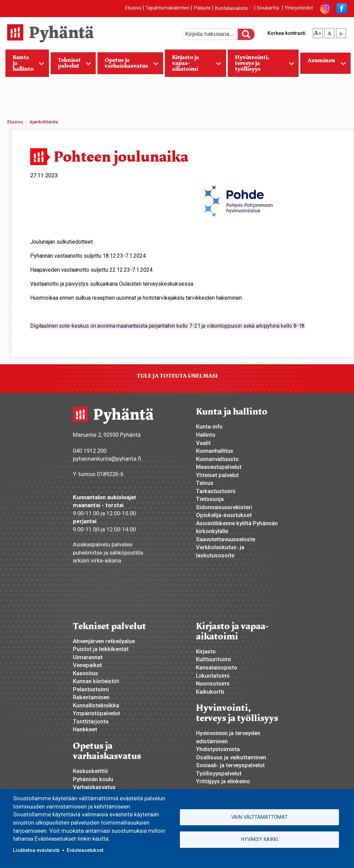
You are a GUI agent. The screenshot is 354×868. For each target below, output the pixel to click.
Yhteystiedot (299, 8)
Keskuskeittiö (90, 771)
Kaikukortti (210, 692)
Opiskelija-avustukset (224, 515)
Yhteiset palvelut (217, 475)
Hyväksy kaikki (260, 839)
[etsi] (214, 34)
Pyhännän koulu (93, 779)
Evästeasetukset (85, 850)
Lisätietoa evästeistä (36, 850)
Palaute (202, 8)
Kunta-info (209, 426)
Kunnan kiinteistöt (96, 681)
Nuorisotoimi (213, 683)
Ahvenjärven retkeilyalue (104, 641)
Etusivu (133, 8)
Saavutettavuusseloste (226, 539)
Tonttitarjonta (91, 721)
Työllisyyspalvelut (219, 773)
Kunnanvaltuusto (217, 459)
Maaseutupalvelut (219, 467)
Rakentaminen (91, 697)
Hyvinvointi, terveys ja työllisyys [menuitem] (261, 65)
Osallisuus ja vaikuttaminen (231, 757)
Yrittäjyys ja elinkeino (223, 781)
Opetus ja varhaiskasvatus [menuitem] (128, 65)
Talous (205, 483)
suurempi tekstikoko (318, 32)
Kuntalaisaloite (234, 8)
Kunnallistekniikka (96, 705)
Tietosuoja (210, 499)
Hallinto (206, 435)
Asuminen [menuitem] (323, 65)
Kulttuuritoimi (213, 659)
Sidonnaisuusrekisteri (224, 507)
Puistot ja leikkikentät (101, 649)
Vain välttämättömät (259, 817)
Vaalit (203, 443)
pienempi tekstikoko (341, 32)
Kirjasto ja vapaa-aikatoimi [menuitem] (193, 65)
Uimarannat (88, 657)
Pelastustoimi (91, 689)
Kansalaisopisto (217, 667)
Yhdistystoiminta (218, 749)
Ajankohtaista (44, 122)
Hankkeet (85, 729)
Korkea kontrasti (286, 33)
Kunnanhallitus (215, 451)
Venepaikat (87, 665)
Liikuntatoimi (213, 676)
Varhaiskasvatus (94, 787)
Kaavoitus (86, 673)
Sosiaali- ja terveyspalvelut (230, 765)
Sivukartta (268, 8)
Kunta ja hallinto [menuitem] (25, 65)
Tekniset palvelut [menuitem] (71, 65)
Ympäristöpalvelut (96, 713)
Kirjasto (206, 651)
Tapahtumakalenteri (167, 8)
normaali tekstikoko (329, 32)
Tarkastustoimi (216, 491)
